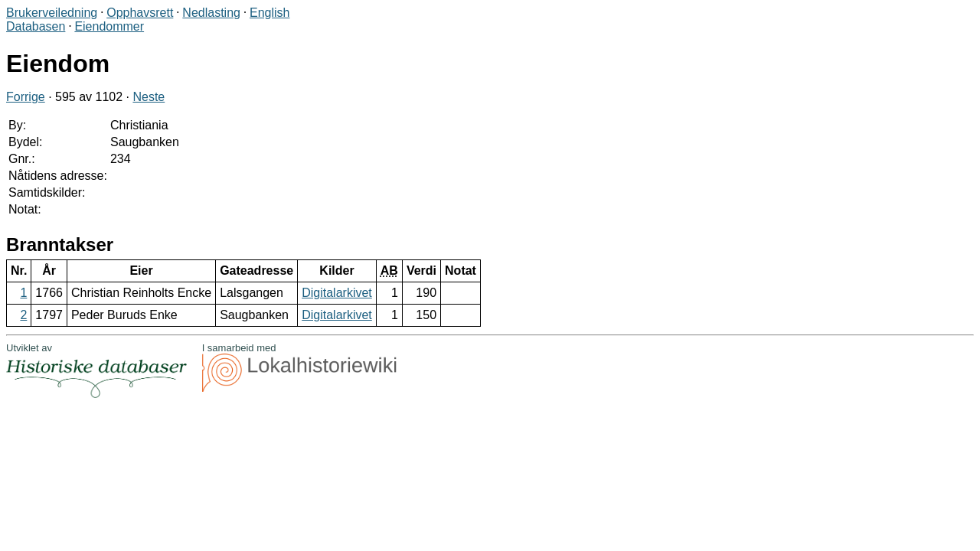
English (269, 13)
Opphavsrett (140, 13)
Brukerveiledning (52, 13)
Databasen (36, 26)
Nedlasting (211, 13)
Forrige (26, 97)
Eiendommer (109, 26)
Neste (149, 97)
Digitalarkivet (337, 293)
